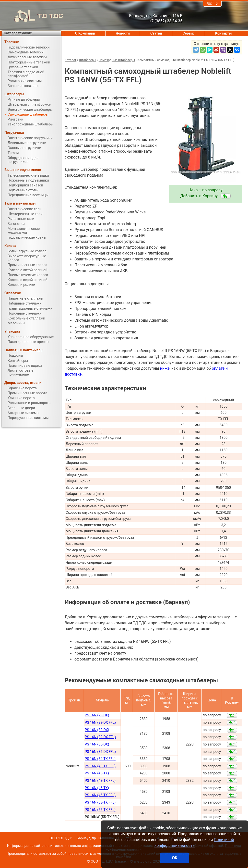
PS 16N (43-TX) (97, 773)
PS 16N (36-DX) (97, 744)
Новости (123, 33)
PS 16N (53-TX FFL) (100, 802)
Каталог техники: (18, 33)
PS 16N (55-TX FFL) (100, 810)
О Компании (85, 33)
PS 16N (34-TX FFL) (100, 759)
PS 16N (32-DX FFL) (100, 737)
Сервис (189, 33)
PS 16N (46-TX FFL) (100, 795)
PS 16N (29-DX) (97, 715)
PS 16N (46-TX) (97, 788)
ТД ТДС (33, 16)
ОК (175, 858)
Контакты (224, 33)
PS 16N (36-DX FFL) (100, 752)
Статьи (156, 33)
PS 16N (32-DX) (97, 730)
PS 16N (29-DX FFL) (100, 723)
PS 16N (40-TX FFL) (100, 766)
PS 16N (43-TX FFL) (100, 781)
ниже (165, 368)
